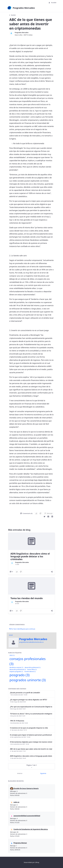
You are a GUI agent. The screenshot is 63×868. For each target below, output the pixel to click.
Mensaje (48, 513)
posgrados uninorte (28, 680)
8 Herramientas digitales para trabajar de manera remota (31, 742)
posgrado (20, 675)
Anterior (20, 773)
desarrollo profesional (33, 667)
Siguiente (43, 773)
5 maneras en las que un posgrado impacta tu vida (29, 728)
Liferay (37, 862)
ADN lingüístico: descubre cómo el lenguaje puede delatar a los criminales (30, 556)
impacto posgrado (16, 671)
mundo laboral (30, 671)
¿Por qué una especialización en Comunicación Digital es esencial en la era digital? (31, 707)
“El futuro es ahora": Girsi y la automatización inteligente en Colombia (31, 714)
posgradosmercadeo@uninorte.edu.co (31, 642)
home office (32, 669)
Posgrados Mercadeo (22, 33)
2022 (12, 655)
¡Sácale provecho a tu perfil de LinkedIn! (25, 693)
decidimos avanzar (16, 667)
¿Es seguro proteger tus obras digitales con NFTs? (29, 700)
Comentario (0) (26, 513)
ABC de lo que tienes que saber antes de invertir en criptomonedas (31, 749)
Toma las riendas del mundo (27, 598)
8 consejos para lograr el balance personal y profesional (31, 735)
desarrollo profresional (18, 669)
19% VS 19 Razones (17, 721)
